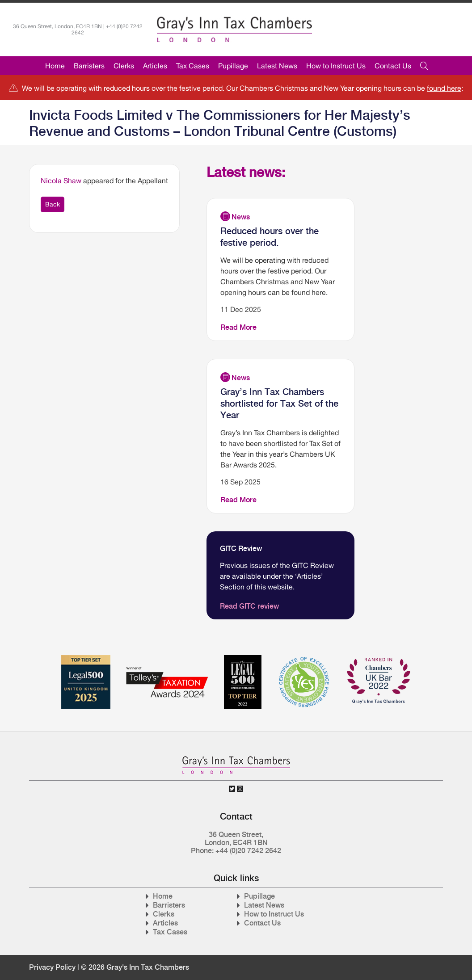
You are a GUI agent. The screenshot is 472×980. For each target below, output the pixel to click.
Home (55, 66)
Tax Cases (193, 66)
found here (444, 88)
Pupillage (233, 66)
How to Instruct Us (336, 66)
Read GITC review (249, 606)
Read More (238, 327)
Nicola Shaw (61, 181)
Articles (155, 66)
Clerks (124, 66)
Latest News (277, 66)
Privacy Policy (52, 967)
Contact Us (393, 66)
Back (53, 204)
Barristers (89, 66)
